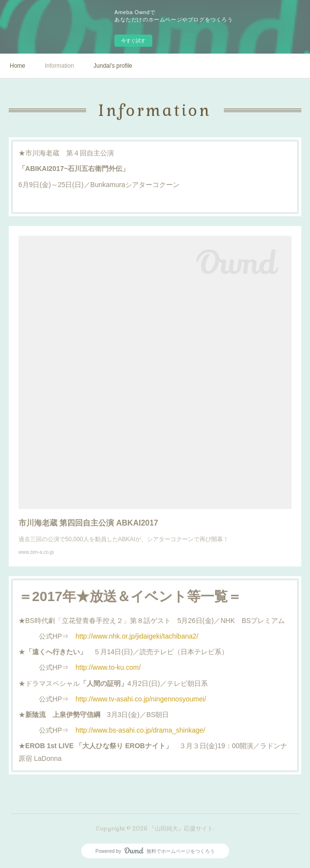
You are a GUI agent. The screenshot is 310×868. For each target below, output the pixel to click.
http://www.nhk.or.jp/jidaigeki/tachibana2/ (137, 636)
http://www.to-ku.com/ (108, 667)
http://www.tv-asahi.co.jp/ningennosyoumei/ (141, 699)
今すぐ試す (133, 41)
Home (18, 66)
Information (59, 66)
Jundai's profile (113, 66)
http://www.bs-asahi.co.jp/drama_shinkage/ (140, 730)
